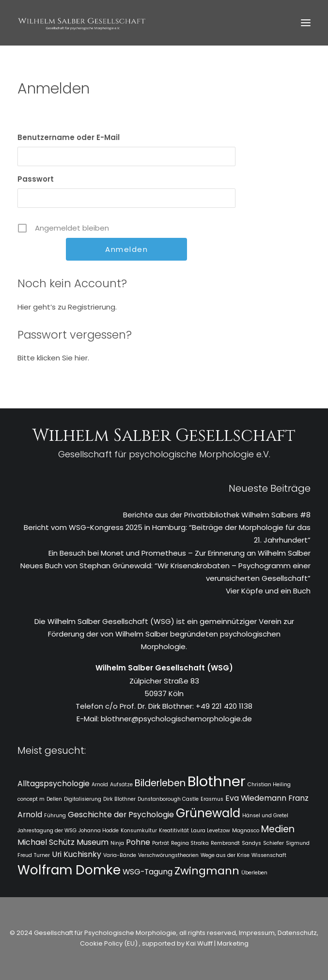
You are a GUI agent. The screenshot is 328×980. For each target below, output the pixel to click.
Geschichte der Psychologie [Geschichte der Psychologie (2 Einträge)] (121, 815)
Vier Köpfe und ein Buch (268, 591)
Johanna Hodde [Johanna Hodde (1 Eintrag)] (99, 831)
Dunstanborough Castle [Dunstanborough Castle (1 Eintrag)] (168, 799)
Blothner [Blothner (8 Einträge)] (217, 781)
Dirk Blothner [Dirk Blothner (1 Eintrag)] (119, 799)
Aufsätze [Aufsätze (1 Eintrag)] (121, 785)
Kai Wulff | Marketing (217, 943)
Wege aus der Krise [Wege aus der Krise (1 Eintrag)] (225, 855)
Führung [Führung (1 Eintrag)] (55, 816)
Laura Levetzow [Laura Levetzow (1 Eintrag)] (211, 831)
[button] (306, 23)
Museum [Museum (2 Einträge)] (93, 842)
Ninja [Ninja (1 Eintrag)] (117, 843)
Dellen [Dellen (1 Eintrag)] (54, 799)
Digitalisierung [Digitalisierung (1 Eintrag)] (83, 799)
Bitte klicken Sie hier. (53, 358)
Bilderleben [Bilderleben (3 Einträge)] (160, 783)
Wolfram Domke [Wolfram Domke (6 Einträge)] (69, 870)
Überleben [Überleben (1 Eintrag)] (254, 873)
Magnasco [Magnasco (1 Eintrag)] (246, 831)
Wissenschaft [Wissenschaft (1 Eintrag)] (269, 855)
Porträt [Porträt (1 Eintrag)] (161, 843)
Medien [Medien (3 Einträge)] (278, 829)
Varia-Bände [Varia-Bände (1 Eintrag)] (120, 855)
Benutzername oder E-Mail (69, 137)
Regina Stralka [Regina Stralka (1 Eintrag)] (190, 843)
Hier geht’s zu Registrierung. (67, 307)
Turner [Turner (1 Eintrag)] (42, 855)
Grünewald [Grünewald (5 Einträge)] (208, 813)
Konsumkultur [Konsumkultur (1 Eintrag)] (139, 831)
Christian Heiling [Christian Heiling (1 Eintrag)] (269, 785)
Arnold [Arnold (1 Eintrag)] (100, 785)
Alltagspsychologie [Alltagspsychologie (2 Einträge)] (54, 784)
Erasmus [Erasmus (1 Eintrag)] (212, 799)
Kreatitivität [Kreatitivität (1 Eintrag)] (174, 831)
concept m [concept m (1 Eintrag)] (31, 799)
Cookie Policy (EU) (109, 943)
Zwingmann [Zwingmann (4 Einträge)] (207, 871)
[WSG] (82, 23)
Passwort (36, 179)
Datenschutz (297, 933)
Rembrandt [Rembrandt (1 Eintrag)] (225, 843)
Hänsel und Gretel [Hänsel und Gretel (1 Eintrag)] (265, 816)
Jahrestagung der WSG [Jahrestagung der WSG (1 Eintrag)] (47, 831)
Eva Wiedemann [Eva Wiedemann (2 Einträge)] (256, 798)
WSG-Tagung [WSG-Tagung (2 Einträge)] (148, 872)
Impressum (256, 933)
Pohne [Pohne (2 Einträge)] (138, 842)
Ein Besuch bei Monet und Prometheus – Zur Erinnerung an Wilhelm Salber (180, 553)
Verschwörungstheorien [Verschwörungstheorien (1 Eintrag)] (168, 855)
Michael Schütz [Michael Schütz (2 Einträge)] (46, 842)
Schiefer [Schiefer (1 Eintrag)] (273, 843)
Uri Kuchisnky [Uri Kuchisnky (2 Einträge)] (77, 854)
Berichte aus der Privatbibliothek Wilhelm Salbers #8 (217, 515)
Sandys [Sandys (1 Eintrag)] (251, 843)
